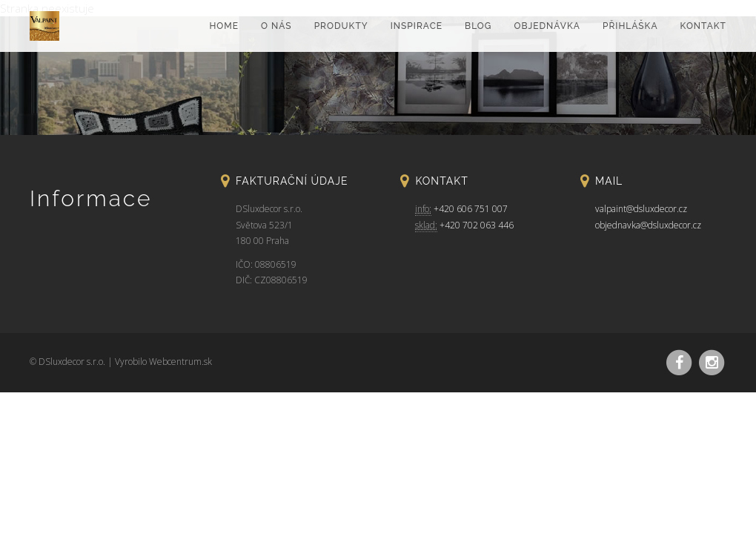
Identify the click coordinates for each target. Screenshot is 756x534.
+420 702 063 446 (477, 225)
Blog (478, 26)
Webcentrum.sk (180, 362)
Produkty (341, 26)
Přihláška (630, 26)
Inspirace (417, 26)
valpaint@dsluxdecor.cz (641, 209)
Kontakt (703, 26)
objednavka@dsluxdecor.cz (648, 225)
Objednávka (547, 26)
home (224, 26)
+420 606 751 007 (471, 209)
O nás (276, 26)
